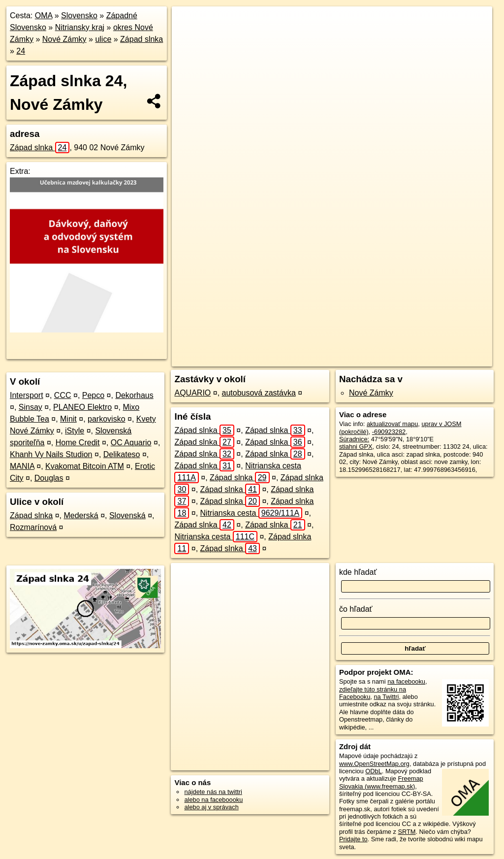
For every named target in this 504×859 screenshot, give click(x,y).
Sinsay (31, 407)
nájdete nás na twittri (213, 792)
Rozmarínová (33, 527)
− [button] (189, 38)
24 (21, 51)
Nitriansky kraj (80, 27)
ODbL (373, 771)
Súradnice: (354, 439)
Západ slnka (142, 39)
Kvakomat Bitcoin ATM (85, 466)
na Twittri (386, 697)
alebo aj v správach (211, 807)
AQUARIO (192, 393)
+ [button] (189, 23)
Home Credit (78, 443)
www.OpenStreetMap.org (374, 764)
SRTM (407, 832)
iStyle (75, 431)
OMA (44, 16)
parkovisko (106, 419)
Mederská (81, 515)
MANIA (22, 466)
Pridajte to (353, 839)
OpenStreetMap (293, 359)
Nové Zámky (64, 39)
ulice (103, 39)
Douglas (49, 478)
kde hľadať (358, 572)
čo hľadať (356, 609)
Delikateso (122, 454)
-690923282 (389, 432)
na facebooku (406, 681)
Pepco (93, 395)
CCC (63, 395)
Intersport (27, 395)
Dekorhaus (134, 395)
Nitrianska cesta (251, 513)
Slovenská (127, 515)
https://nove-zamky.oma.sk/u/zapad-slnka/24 (433, 359)
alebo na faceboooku (213, 800)
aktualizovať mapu (392, 424)
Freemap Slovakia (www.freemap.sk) (381, 782)
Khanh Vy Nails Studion (51, 454)
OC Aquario (131, 443)
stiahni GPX (356, 446)
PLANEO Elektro (82, 407)
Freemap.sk (344, 359)
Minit (68, 419)
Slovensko (79, 16)
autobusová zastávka (259, 393)
